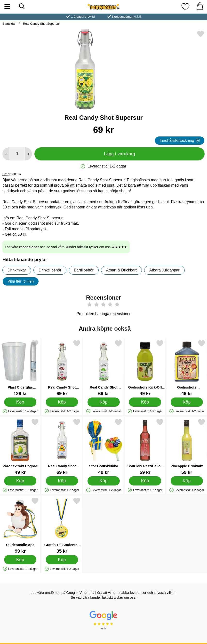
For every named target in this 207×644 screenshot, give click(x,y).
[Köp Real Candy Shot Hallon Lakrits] (62, 402)
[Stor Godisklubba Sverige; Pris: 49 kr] (104, 447)
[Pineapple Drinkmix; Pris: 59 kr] (187, 447)
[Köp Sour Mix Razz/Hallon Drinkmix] (145, 481)
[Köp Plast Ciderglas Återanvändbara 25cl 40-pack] (20, 402)
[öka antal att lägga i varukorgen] (28, 154)
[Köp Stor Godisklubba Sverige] (103, 481)
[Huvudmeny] (7, 7)
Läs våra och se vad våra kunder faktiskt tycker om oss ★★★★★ (66, 247)
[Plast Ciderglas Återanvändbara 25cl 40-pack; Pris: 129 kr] (20, 368)
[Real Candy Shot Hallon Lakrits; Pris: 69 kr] (62, 368)
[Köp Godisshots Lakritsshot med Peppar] (187, 402)
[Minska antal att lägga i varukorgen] (6, 154)
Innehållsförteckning (180, 140)
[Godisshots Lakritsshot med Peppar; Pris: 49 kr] (187, 368)
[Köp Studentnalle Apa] (20, 559)
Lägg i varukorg (119, 154)
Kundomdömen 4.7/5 (127, 17)
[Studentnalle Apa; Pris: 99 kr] (20, 525)
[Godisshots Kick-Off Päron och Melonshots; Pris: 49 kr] (145, 368)
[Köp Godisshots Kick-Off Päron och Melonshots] (145, 402)
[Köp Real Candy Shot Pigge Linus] (103, 402)
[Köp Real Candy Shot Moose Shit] (62, 481)
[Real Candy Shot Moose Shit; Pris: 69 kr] (62, 447)
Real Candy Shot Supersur (41, 24)
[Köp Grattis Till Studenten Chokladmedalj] (62, 559)
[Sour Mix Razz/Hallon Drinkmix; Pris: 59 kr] (145, 447)
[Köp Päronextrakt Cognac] (20, 481)
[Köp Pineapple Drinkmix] (187, 481)
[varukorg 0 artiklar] (200, 7)
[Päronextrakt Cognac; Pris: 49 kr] (20, 447)
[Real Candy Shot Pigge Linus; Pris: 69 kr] (104, 368)
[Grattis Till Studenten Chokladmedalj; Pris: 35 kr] (62, 525)
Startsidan (9, 24)
